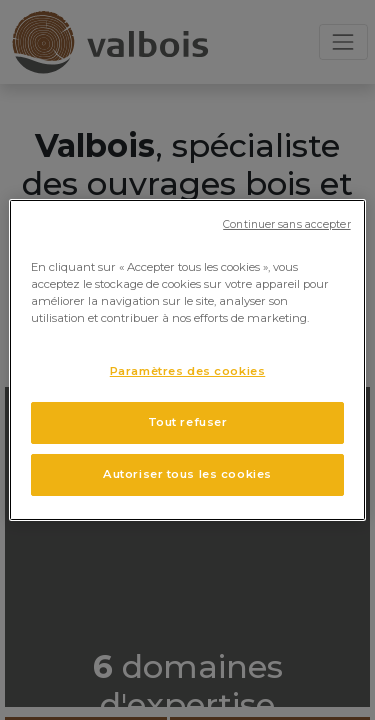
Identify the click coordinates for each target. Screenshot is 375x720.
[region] (187, 360)
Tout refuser (188, 422)
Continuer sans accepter (286, 224)
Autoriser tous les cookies (187, 474)
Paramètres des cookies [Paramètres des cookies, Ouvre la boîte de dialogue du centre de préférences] (188, 371)
